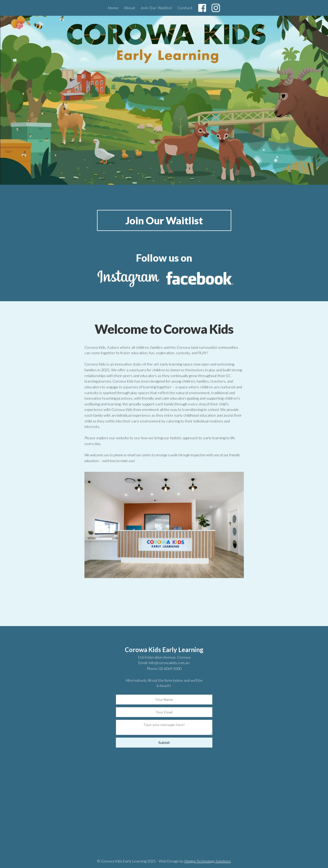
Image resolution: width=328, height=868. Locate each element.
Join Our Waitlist (156, 8)
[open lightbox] (164, 525)
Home (113, 8)
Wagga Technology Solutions (208, 861)
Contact (185, 8)
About (130, 8)
